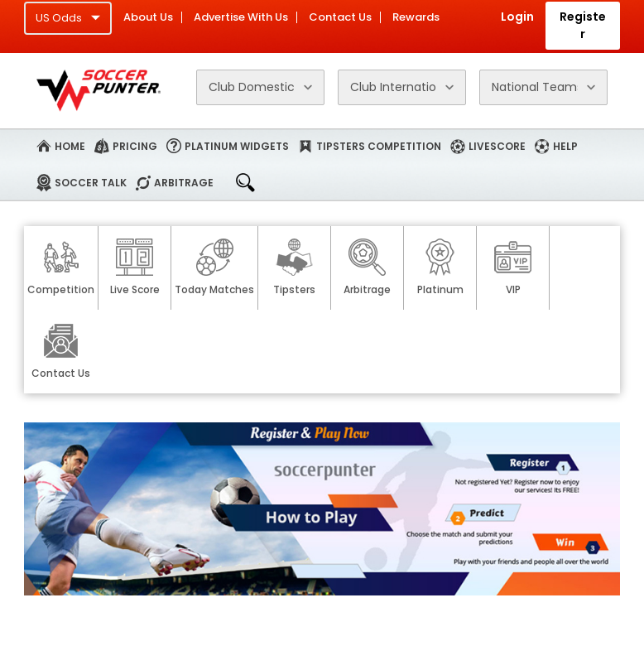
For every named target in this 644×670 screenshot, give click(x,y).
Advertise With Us (241, 17)
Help (565, 146)
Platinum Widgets (237, 146)
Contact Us (340, 17)
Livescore (497, 146)
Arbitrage (184, 183)
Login (517, 17)
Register (583, 25)
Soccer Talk (91, 183)
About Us (148, 17)
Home (70, 146)
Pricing (135, 146)
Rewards (416, 17)
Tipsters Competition (379, 146)
